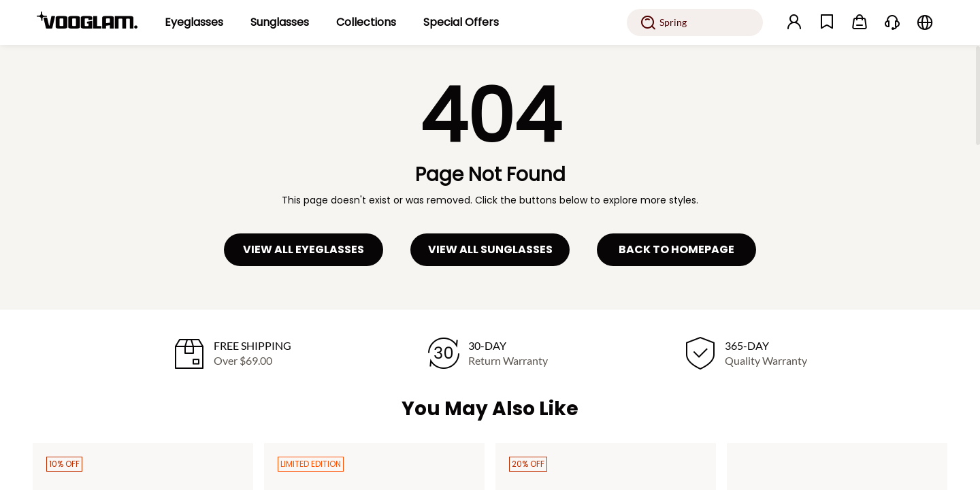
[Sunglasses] (280, 22)
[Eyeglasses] (194, 22)
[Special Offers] (461, 22)
